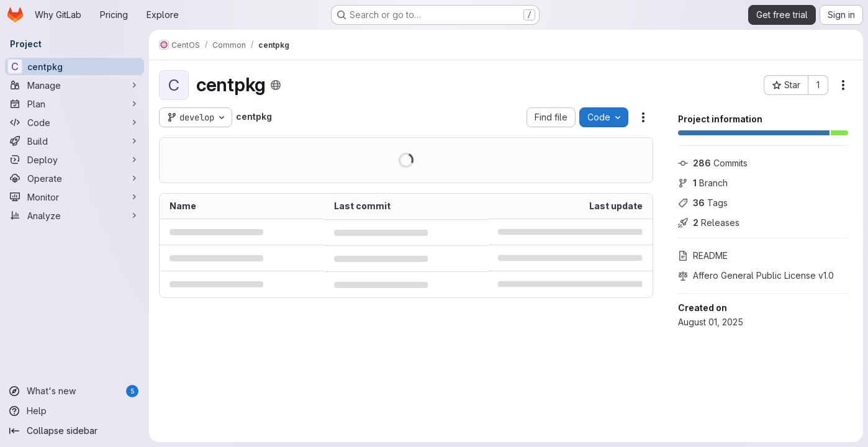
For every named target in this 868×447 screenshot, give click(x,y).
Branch (703, 183)
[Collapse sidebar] (75, 431)
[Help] (75, 411)
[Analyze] (75, 215)
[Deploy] (75, 160)
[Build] (75, 141)
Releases (709, 223)
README (703, 255)
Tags (703, 203)
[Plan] (75, 104)
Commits (713, 163)
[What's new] (75, 391)
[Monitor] (75, 197)
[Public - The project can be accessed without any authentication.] (276, 85)
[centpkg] (75, 66)
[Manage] (75, 85)
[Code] (75, 122)
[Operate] (75, 178)
